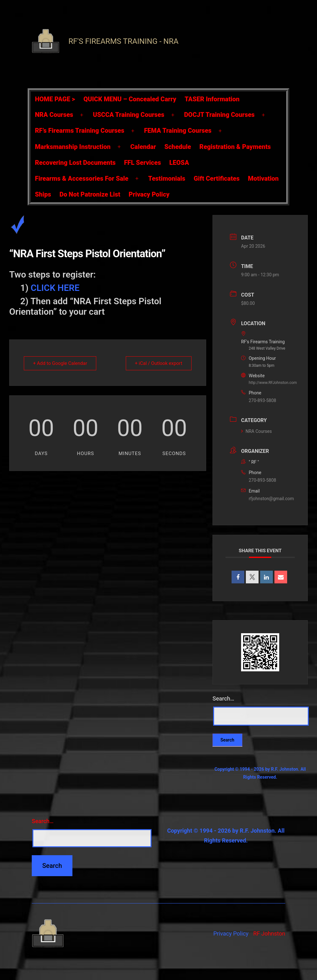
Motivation (263, 178)
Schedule (178, 147)
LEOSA (179, 163)
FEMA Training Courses (178, 131)
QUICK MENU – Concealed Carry (130, 99)
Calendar (143, 147)
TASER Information (212, 99)
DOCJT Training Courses (219, 115)
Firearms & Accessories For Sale (82, 178)
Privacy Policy (149, 194)
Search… (223, 698)
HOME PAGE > (55, 99)
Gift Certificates (217, 178)
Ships (43, 194)
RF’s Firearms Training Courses (80, 131)
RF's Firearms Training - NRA (124, 41)
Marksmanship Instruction (73, 147)
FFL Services (142, 163)
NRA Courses (54, 115)
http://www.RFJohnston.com (273, 383)
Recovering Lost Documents (75, 163)
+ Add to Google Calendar (60, 363)
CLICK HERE (55, 288)
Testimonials (167, 178)
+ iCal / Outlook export (159, 363)
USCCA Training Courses (129, 115)
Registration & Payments (235, 147)
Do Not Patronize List (90, 194)
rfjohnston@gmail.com (271, 499)
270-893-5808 (262, 400)
